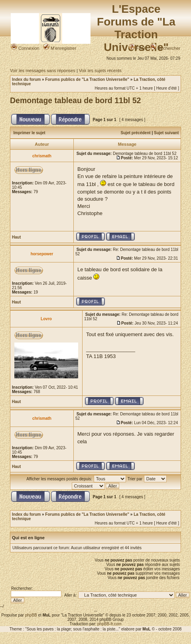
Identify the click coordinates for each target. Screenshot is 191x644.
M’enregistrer (60, 48)
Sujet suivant (166, 133)
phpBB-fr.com (109, 624)
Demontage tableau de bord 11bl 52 (75, 100)
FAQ (137, 48)
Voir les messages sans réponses (43, 70)
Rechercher (165, 48)
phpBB (31, 615)
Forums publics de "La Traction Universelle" (87, 79)
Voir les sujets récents (100, 70)
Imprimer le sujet (30, 133)
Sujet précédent (136, 133)
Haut (16, 237)
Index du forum (26, 79)
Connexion (25, 48)
